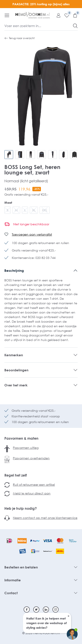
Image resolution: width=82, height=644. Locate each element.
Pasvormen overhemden (31, 458)
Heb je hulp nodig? (21, 508)
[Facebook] (27, 610)
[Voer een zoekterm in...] (39, 26)
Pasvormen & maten (21, 438)
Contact (11, 593)
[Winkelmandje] (73, 15)
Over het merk (16, 385)
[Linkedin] (46, 610)
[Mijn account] (57, 15)
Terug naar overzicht (19, 38)
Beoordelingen (16, 370)
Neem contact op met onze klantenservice (45, 518)
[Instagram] (56, 610)
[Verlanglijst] (65, 15)
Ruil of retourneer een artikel (34, 485)
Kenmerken (14, 355)
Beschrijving (14, 270)
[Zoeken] (75, 26)
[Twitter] (36, 610)
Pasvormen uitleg (26, 448)
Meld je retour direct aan (32, 493)
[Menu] (7, 15)
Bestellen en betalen (21, 567)
